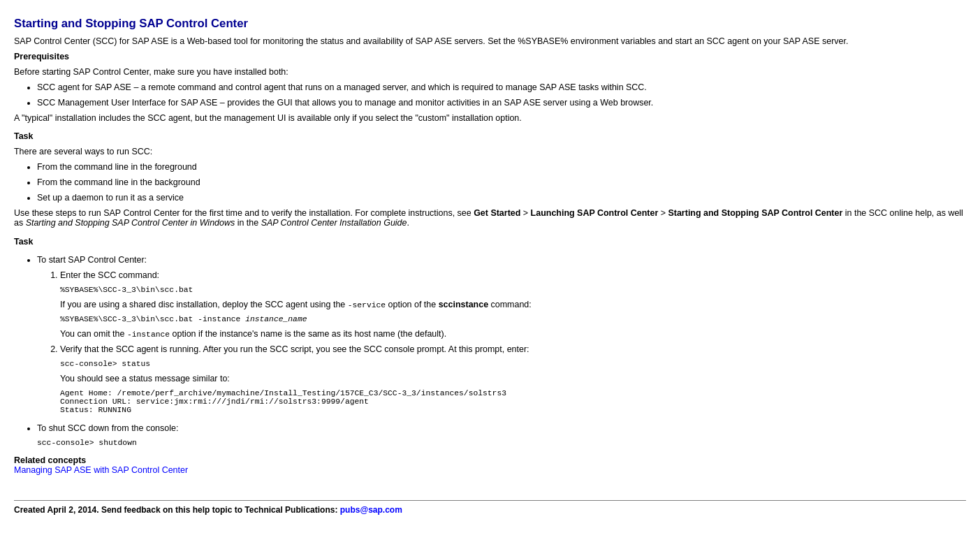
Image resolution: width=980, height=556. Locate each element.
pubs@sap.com (371, 526)
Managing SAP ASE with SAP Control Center (101, 486)
